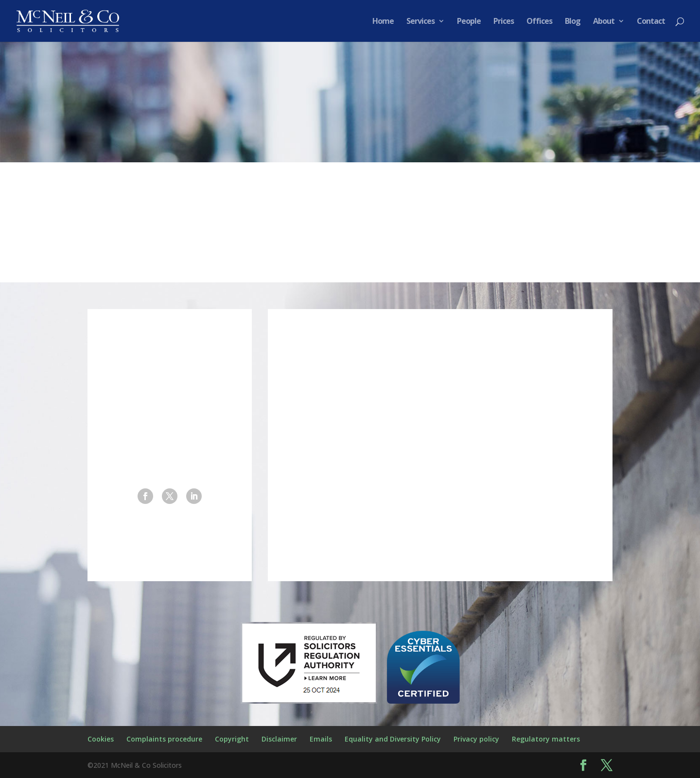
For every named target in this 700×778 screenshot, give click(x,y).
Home (383, 22)
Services (420, 22)
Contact (651, 22)
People (469, 22)
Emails (321, 739)
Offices (539, 22)
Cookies (101, 739)
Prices (504, 22)
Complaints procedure (164, 739)
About (604, 22)
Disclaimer (279, 739)
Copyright (232, 739)
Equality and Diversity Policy (393, 739)
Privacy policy (476, 739)
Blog (573, 22)
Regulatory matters (546, 739)
